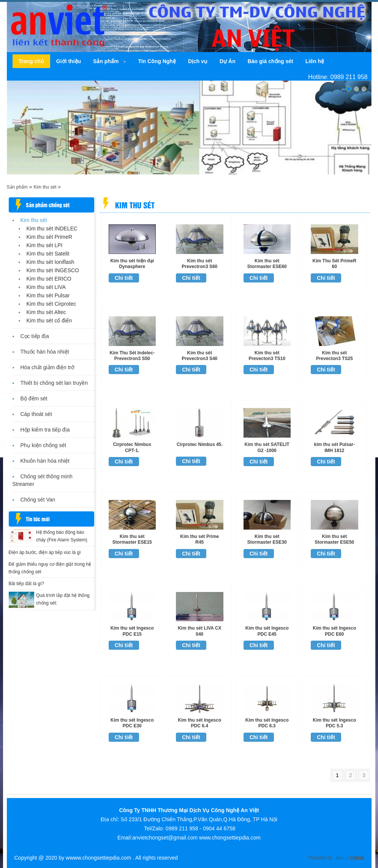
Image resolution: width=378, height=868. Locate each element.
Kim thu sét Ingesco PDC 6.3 (267, 723)
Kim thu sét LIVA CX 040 (200, 631)
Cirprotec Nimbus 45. (200, 444)
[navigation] (31, 61)
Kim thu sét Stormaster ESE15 (132, 539)
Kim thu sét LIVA (46, 287)
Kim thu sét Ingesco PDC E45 (267, 631)
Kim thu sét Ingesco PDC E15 (132, 631)
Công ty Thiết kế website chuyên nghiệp (350, 859)
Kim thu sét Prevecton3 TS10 (267, 356)
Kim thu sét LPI (45, 245)
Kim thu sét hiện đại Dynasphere (132, 264)
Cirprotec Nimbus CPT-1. (132, 447)
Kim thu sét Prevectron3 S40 (199, 356)
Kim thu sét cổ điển (49, 321)
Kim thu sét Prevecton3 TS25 (335, 356)
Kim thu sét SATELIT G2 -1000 (267, 447)
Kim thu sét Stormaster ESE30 (267, 539)
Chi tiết (124, 278)
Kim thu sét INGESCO (53, 270)
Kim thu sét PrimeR (50, 237)
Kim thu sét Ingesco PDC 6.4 (199, 723)
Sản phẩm (17, 187)
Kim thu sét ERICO (49, 279)
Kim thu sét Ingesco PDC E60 (334, 631)
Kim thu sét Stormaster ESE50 (334, 539)
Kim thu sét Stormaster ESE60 (267, 264)
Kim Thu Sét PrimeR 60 (335, 264)
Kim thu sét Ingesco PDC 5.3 (334, 723)
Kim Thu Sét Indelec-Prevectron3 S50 (132, 356)
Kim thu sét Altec (46, 312)
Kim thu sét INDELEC (52, 229)
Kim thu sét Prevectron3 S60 (199, 264)
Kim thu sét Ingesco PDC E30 (132, 723)
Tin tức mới (38, 519)
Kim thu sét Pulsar (48, 295)
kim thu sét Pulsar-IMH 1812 (335, 447)
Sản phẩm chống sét (48, 205)
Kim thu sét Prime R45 (199, 539)
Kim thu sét (45, 187)
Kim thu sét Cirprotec (51, 304)
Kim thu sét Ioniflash (51, 262)
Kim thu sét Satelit (48, 254)
